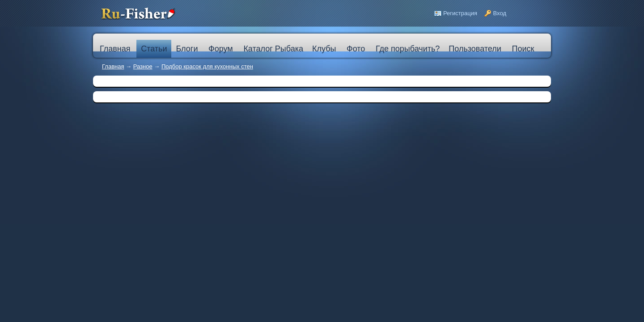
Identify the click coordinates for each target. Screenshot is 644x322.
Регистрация (460, 13)
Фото (356, 49)
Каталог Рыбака (273, 49)
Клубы (324, 49)
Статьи (154, 49)
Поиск (523, 49)
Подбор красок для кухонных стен (207, 66)
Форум (221, 49)
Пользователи (475, 49)
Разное (143, 66)
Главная (113, 66)
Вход (500, 13)
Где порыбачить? (408, 49)
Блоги (187, 49)
